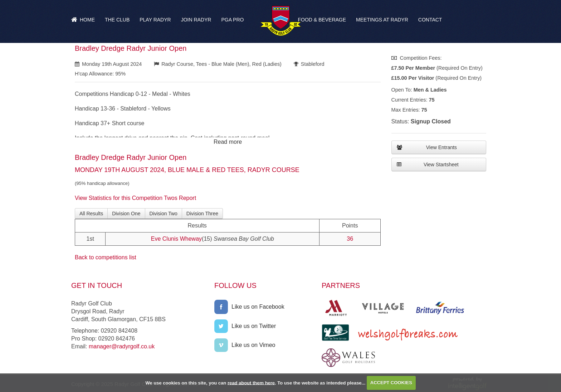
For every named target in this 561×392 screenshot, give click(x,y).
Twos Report (180, 198)
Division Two (164, 214)
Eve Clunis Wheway (176, 239)
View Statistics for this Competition (119, 198)
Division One (126, 214)
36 (350, 239)
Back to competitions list (106, 257)
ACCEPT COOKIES (391, 383)
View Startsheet (428, 165)
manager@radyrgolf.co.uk (122, 346)
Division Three (202, 214)
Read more (228, 142)
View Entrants (427, 147)
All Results (91, 214)
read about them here (251, 383)
